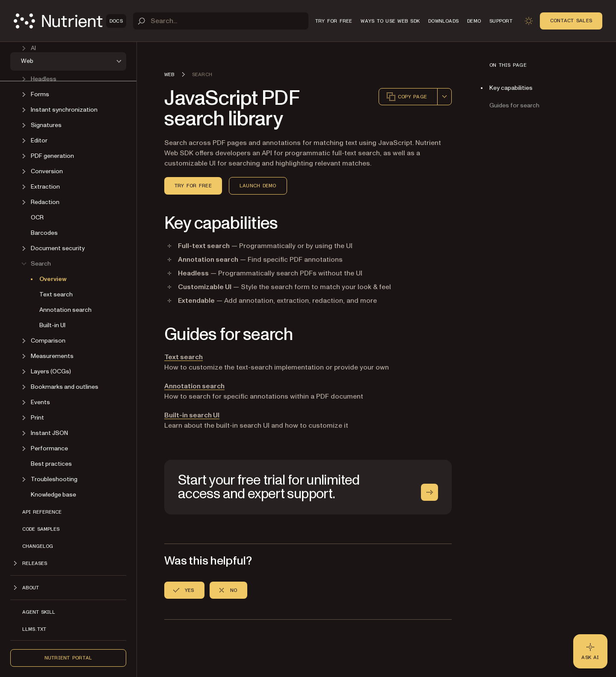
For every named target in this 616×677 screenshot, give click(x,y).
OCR (37, 217)
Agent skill (39, 612)
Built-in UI (52, 325)
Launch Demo (258, 186)
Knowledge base (53, 495)
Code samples (41, 529)
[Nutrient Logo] (70, 21)
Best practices (51, 464)
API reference (42, 512)
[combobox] (444, 97)
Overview (53, 279)
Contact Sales (571, 21)
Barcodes (44, 233)
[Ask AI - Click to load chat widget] (590, 651)
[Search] (221, 21)
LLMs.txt (34, 629)
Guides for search (514, 105)
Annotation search (65, 310)
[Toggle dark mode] (529, 21)
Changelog (38, 546)
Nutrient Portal (68, 658)
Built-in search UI (192, 415)
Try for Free (193, 186)
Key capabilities (511, 88)
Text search (56, 294)
